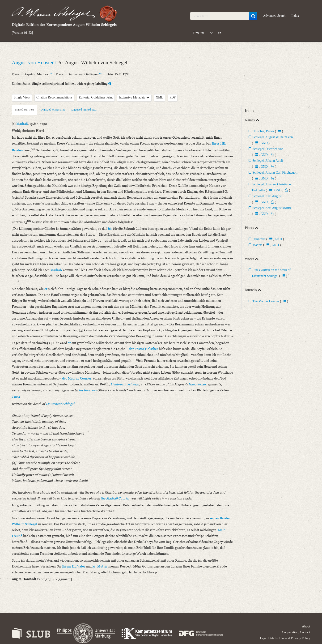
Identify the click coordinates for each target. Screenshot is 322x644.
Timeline (199, 33)
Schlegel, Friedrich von (268, 149)
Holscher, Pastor (263, 131)
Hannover (259, 239)
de (211, 33)
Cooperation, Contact (296, 632)
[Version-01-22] (22, 33)
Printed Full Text (24, 110)
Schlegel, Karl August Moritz (272, 208)
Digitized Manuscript (53, 110)
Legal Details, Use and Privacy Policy (285, 638)
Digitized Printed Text (84, 110)
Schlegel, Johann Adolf (268, 161)
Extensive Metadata (134, 97)
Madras (257, 245)
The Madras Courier (266, 301)
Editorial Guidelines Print (96, 97)
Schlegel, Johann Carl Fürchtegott (275, 173)
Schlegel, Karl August (267, 196)
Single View (22, 97)
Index (295, 16)
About (306, 626)
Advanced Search (275, 16)
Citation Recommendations (54, 97)
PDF (173, 97)
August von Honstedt (35, 62)
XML (159, 97)
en (219, 33)
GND (51, 73)
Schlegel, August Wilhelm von (273, 137)
